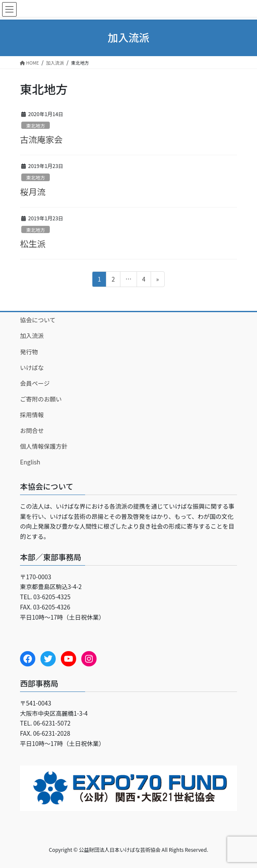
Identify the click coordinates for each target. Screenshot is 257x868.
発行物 (29, 352)
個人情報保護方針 (44, 446)
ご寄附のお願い (41, 399)
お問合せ (32, 430)
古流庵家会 (41, 139)
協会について (38, 320)
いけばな (32, 367)
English (30, 462)
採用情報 (32, 415)
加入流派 (32, 336)
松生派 (33, 243)
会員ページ (35, 383)
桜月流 (33, 192)
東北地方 (36, 125)
